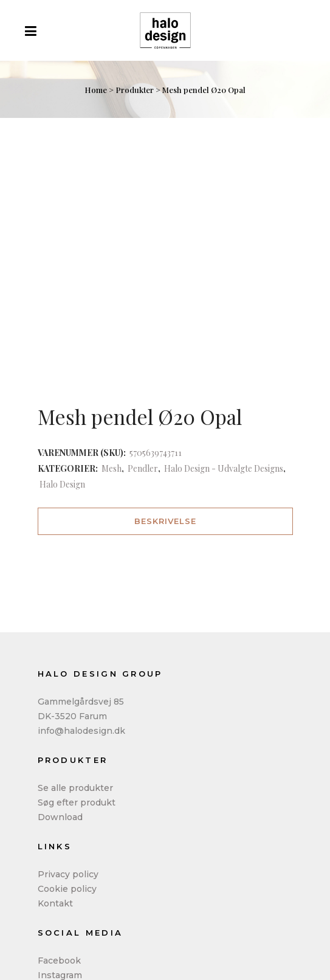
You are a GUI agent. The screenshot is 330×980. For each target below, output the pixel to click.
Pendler (143, 468)
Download (60, 817)
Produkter (135, 90)
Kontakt (55, 903)
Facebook (59, 961)
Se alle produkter (75, 788)
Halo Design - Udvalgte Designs (224, 468)
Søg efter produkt (77, 802)
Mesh (112, 468)
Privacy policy (68, 874)
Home (96, 90)
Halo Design (62, 484)
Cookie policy (67, 889)
